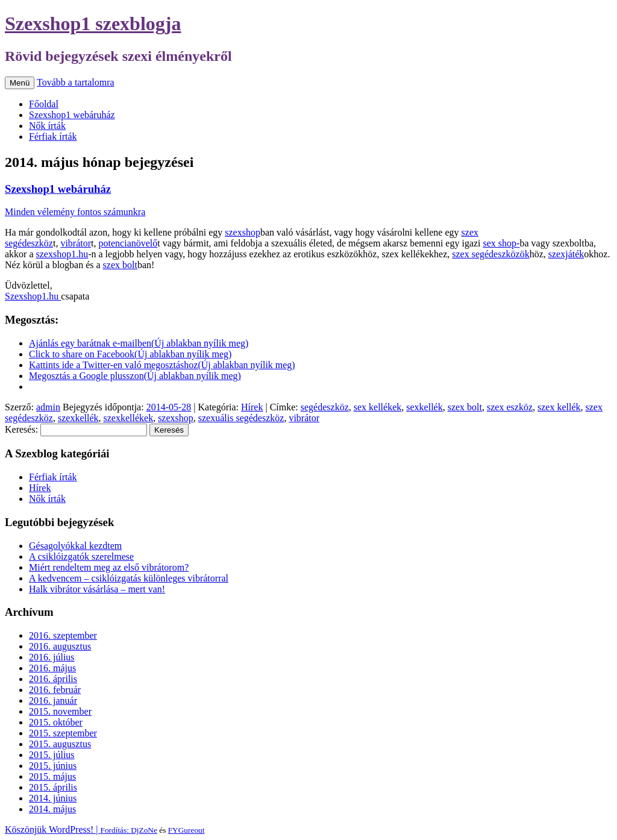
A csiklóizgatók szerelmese (81, 556)
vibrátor (76, 243)
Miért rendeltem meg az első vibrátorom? (109, 567)
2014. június (53, 798)
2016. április (53, 679)
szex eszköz (510, 407)
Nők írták (47, 126)
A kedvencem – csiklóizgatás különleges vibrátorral (129, 578)
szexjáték (566, 254)
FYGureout (186, 830)
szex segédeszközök (490, 254)
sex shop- (502, 243)
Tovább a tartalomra (76, 82)
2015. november (60, 711)
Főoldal (44, 104)
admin (48, 407)
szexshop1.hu (62, 254)
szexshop (243, 232)
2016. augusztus (60, 646)
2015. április (53, 787)
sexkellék (424, 407)
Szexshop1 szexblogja (93, 24)
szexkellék (78, 418)
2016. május (52, 668)
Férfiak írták (53, 136)
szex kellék (559, 407)
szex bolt (120, 265)
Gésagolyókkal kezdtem (75, 546)
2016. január (53, 701)
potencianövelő (128, 243)
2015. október (56, 722)
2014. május (52, 809)
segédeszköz (325, 407)
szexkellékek (129, 418)
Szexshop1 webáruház (72, 115)
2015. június (53, 766)
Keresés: (21, 429)
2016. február (55, 690)
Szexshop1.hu (33, 296)
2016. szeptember (63, 635)
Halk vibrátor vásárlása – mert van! (97, 589)
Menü (20, 83)
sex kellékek (378, 407)
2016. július (52, 657)
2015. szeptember (63, 733)
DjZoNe (144, 830)
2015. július (52, 755)
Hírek (252, 407)
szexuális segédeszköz (241, 418)
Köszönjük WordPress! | (68, 829)
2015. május (52, 776)
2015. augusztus (60, 744)
